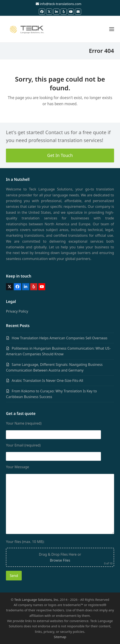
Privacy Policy (17, 311)
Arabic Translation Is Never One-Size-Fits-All (47, 381)
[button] (112, 29)
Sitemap (60, 637)
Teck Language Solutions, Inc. (37, 600)
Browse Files (60, 560)
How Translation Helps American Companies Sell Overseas (59, 338)
